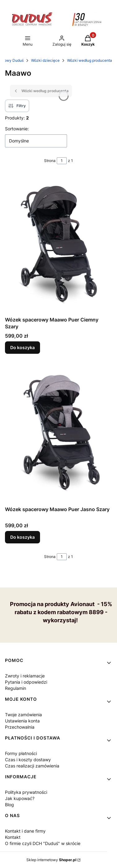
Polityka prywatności (26, 792)
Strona (50, 161)
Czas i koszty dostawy (28, 760)
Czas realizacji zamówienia (32, 766)
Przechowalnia (20, 727)
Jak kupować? (20, 798)
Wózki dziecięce (45, 60)
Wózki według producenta (90, 60)
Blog (9, 805)
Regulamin (16, 688)
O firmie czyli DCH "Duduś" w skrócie (43, 843)
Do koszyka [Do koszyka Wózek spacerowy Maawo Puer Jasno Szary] (22, 537)
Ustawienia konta (22, 721)
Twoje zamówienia (23, 715)
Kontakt (13, 837)
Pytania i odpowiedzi (26, 682)
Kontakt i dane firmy (25, 831)
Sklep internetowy (51, 860)
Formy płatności (21, 753)
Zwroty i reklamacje (25, 676)
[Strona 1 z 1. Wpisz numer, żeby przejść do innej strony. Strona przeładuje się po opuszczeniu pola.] (62, 161)
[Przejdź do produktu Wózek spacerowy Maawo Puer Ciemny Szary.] (58, 244)
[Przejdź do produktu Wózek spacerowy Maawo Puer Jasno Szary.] (58, 434)
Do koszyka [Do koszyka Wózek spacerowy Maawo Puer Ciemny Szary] (22, 347)
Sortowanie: (17, 129)
